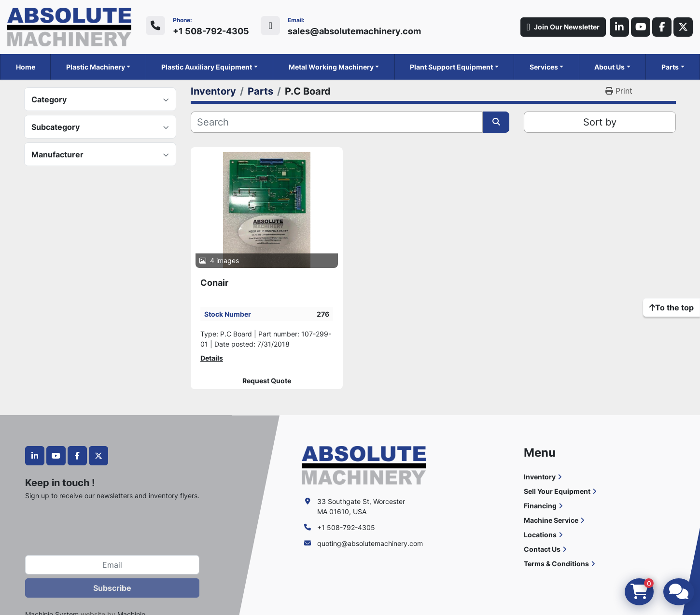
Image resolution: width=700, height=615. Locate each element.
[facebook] (662, 27)
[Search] (337, 122)
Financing (540, 506)
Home (26, 67)
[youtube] (641, 27)
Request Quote (267, 381)
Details (212, 358)
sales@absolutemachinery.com (354, 31)
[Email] (112, 565)
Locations (540, 535)
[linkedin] (619, 27)
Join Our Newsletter (563, 27)
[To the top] (672, 307)
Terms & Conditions (556, 564)
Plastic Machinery (96, 67)
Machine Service (551, 520)
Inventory (540, 477)
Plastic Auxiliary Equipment (207, 67)
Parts (670, 67)
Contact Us (542, 549)
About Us (609, 67)
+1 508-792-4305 (211, 31)
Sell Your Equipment (557, 491)
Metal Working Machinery (331, 67)
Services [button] (544, 67)
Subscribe (112, 588)
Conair (214, 283)
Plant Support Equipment (451, 67)
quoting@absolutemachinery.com (370, 543)
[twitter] (683, 27)
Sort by (600, 122)
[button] (98, 67)
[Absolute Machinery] (364, 465)
